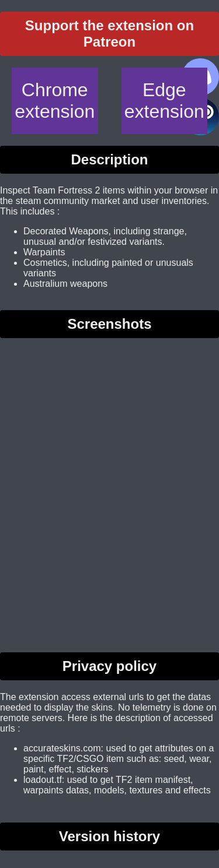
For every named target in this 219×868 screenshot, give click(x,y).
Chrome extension (55, 101)
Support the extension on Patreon (109, 34)
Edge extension (164, 101)
